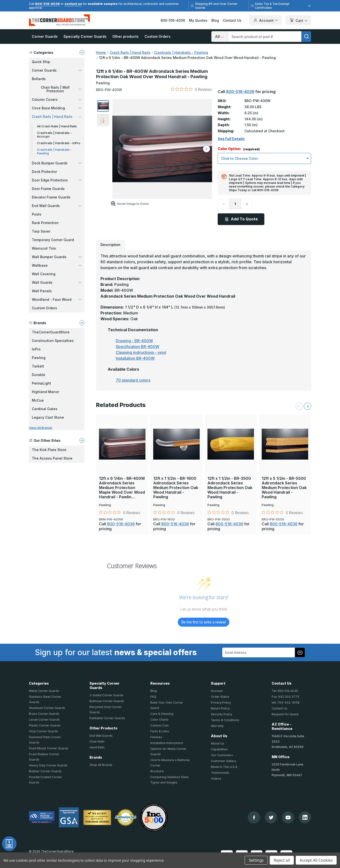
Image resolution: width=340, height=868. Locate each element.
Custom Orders (157, 36)
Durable (39, 375)
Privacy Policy (221, 703)
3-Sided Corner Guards (107, 695)
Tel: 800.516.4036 (285, 691)
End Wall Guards (57, 206)
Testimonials (220, 773)
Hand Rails (97, 747)
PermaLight (41, 383)
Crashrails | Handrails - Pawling (54, 151)
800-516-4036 (47, 4)
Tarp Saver (41, 231)
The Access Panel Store (52, 458)
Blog (215, 20)
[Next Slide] (307, 406)
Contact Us (232, 20)
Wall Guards (57, 282)
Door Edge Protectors (57, 180)
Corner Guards (45, 36)
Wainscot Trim (44, 248)
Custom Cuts (160, 725)
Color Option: (239, 149)
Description (110, 245)
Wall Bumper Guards (57, 257)
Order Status (220, 697)
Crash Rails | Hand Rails (57, 117)
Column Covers (57, 99)
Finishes (156, 737)
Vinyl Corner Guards (44, 731)
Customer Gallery (224, 761)
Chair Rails (97, 741)
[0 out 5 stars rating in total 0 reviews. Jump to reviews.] (191, 89)
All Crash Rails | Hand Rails (57, 126)
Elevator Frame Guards (51, 197)
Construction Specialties (53, 341)
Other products (125, 36)
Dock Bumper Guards (57, 163)
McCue (38, 400)
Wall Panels (42, 291)
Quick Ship (41, 62)
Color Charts (159, 720)
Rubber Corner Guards (45, 771)
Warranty (217, 726)
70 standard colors (133, 380)
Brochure (157, 771)
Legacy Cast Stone (48, 417)
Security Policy (222, 714)
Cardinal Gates (45, 409)
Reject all (282, 860)
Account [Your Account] (265, 20)
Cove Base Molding (57, 108)
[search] (306, 37)
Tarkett (38, 366)
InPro (36, 349)
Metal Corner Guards (44, 691)
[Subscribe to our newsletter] (300, 652)
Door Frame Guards (48, 189)
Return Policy (220, 708)
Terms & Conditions (225, 720)
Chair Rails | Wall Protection (61, 89)
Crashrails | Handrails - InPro (59, 143)
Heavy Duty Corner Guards (48, 765)
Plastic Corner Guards (45, 725)
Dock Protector (44, 172)
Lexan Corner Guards (44, 720)
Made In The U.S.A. (224, 767)
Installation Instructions (167, 743)
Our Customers (222, 755)
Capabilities (219, 749)
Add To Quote (241, 219)
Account (217, 691)
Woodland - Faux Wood (57, 299)
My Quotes (198, 20)
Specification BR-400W (138, 347)
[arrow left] (118, 149)
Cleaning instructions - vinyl (141, 352)
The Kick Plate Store (49, 450)
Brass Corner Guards (44, 714)
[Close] (309, 6)
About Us (218, 743)
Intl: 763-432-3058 (286, 703)
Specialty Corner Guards (85, 36)
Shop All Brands (101, 765)
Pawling (39, 358)
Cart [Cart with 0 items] (298, 21)
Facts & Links (160, 731)
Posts (37, 214)
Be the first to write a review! (204, 622)
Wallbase (57, 265)
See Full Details (231, 139)
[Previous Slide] (299, 406)
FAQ (153, 697)
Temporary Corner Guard (53, 240)
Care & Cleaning (162, 714)
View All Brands (41, 428)
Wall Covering (44, 274)
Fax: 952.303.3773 (285, 697)
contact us (73, 4)
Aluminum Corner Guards (47, 708)
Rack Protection (45, 223)
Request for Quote (285, 714)
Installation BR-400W (135, 358)
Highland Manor (45, 392)
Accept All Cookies (316, 860)
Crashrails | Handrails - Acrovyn (54, 135)
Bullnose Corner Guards (107, 701)
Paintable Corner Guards (107, 718)
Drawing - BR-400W (134, 341)
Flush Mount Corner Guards (49, 748)
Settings (256, 860)
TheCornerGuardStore (51, 332)
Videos (216, 778)
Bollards (39, 79)
